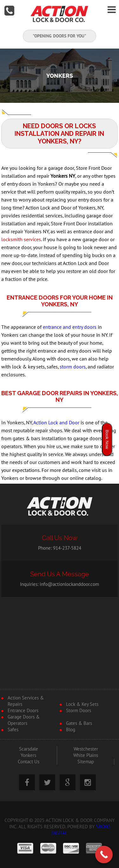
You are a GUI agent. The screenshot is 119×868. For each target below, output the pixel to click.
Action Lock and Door (56, 423)
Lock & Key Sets (82, 704)
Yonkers (28, 755)
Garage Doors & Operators (24, 720)
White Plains (86, 755)
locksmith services (21, 240)
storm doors (73, 367)
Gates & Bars (79, 723)
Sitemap (86, 762)
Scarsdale (29, 749)
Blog (71, 730)
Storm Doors (79, 711)
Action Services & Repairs (26, 701)
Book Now (107, 439)
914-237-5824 (67, 548)
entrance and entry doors (70, 327)
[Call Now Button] (104, 855)
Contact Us (29, 762)
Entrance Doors (23, 711)
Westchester (86, 749)
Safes (13, 730)
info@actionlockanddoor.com (69, 584)
